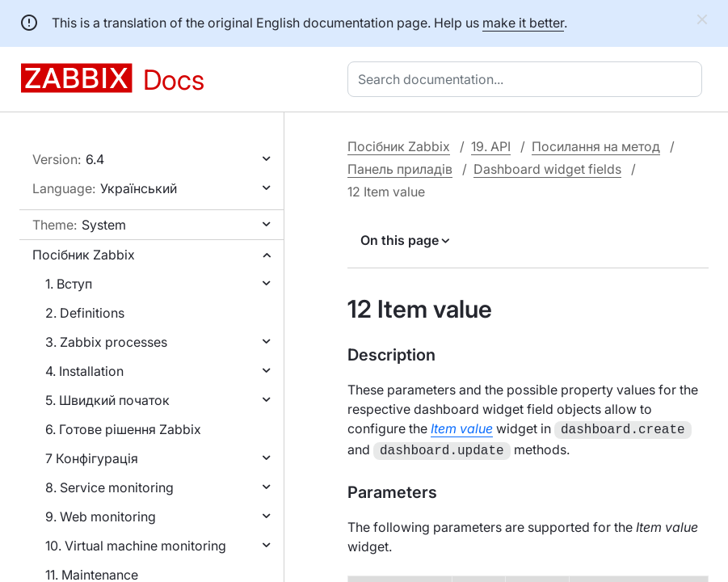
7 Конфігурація (92, 458)
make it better (523, 23)
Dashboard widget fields (547, 169)
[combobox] (528, 79)
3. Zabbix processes (106, 342)
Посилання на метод (596, 146)
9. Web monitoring (101, 517)
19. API (491, 146)
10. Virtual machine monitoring (136, 546)
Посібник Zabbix (84, 255)
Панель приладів (400, 169)
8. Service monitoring (109, 487)
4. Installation (84, 371)
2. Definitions (85, 313)
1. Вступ (69, 284)
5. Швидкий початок (107, 400)
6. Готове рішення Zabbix (123, 429)
